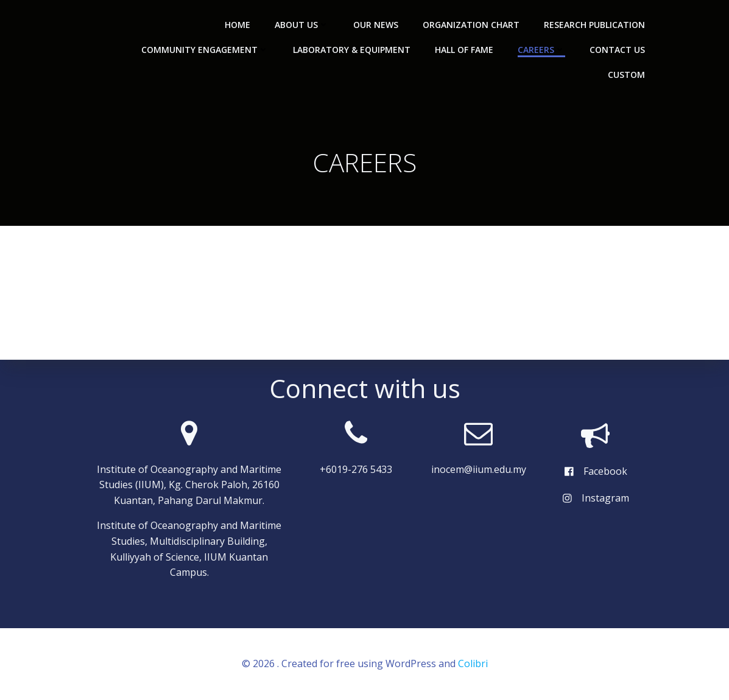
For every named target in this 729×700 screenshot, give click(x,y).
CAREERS (541, 50)
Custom (626, 75)
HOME (238, 25)
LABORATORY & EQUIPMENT (352, 50)
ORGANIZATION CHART (471, 25)
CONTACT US (617, 50)
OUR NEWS (376, 25)
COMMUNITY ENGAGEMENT (205, 50)
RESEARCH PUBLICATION (594, 25)
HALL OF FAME (464, 50)
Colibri (473, 663)
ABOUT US (302, 25)
